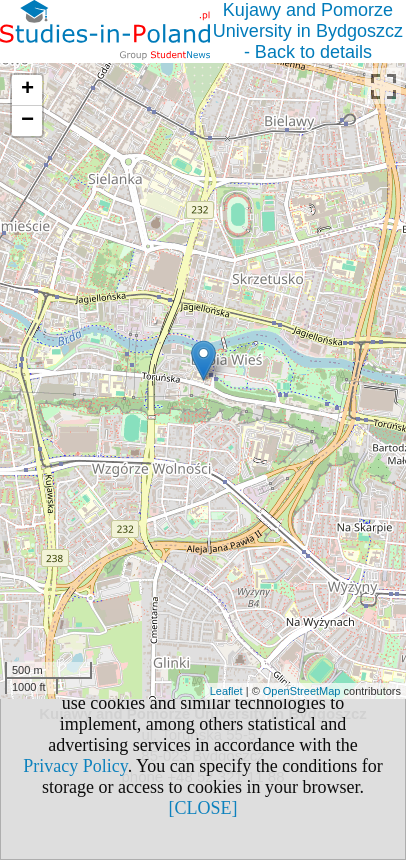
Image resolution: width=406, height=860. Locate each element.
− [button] (27, 121)
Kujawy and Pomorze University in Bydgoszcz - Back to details (308, 31)
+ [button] (27, 90)
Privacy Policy (75, 766)
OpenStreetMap (302, 691)
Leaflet (226, 691)
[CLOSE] (203, 808)
